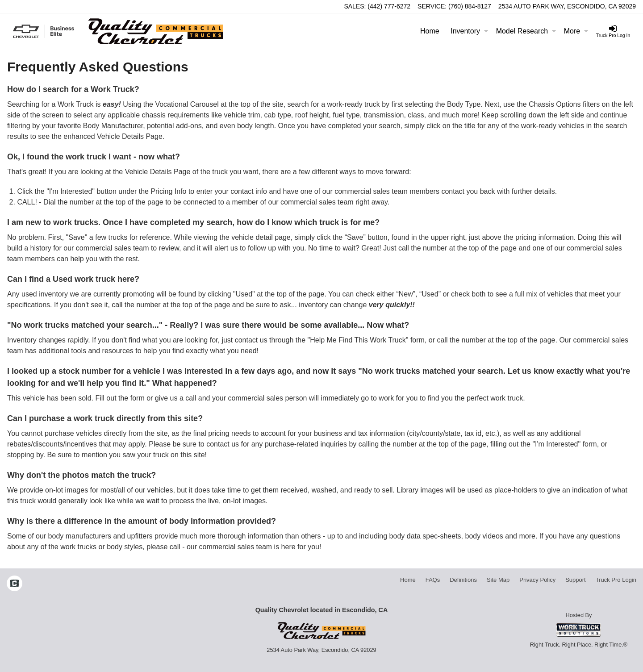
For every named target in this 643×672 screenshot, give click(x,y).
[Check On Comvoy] (15, 584)
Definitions (463, 580)
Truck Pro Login (616, 580)
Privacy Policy (537, 580)
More (576, 31)
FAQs (433, 580)
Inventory (469, 31)
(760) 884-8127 (470, 6)
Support (576, 580)
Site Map (498, 580)
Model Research (526, 31)
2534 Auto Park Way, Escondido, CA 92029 (567, 6)
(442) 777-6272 (389, 6)
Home (430, 31)
